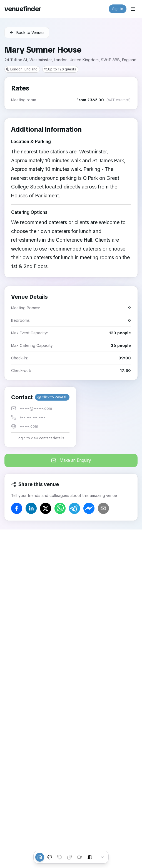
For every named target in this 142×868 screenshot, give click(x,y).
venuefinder (23, 9)
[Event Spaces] (90, 857)
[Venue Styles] (50, 857)
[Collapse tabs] (102, 857)
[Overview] (40, 857)
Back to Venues (27, 33)
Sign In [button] (118, 9)
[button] (40, 417)
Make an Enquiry (71, 460)
